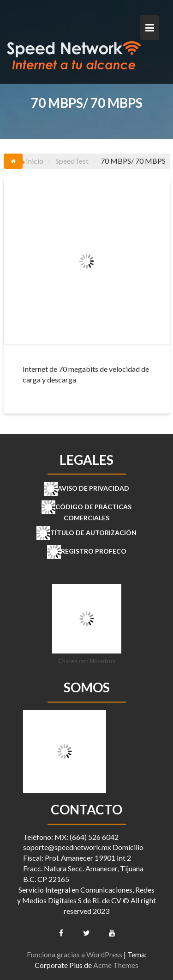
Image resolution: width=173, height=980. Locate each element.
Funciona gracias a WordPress (75, 954)
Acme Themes (116, 965)
